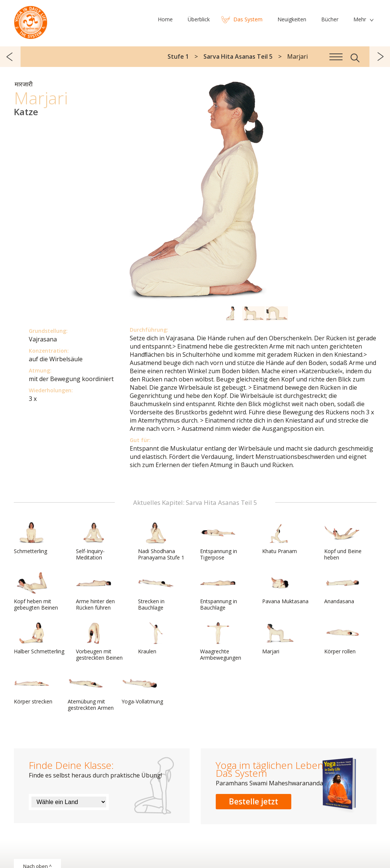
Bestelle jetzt (254, 801)
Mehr (360, 19)
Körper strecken (33, 688)
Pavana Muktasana (285, 588)
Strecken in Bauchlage (156, 591)
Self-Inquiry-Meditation (94, 541)
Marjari (280, 638)
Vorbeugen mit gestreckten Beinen (99, 642)
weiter (380, 57)
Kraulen (156, 638)
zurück (10, 57)
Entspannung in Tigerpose (219, 541)
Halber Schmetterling (39, 638)
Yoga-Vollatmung (142, 688)
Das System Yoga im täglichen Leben (31, 21)
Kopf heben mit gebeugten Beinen (36, 591)
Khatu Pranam (280, 538)
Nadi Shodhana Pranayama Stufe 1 (161, 541)
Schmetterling (32, 538)
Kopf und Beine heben (343, 541)
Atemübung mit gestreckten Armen (91, 692)
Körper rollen (342, 638)
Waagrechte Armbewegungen (221, 642)
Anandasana (342, 588)
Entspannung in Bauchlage (219, 591)
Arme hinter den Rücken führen (95, 591)
